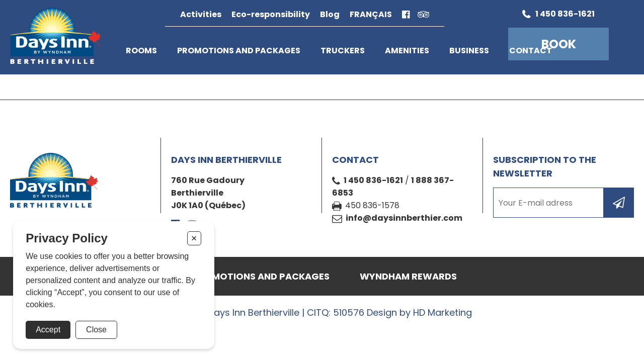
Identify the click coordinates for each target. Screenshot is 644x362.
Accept (48, 330)
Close (96, 330)
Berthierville (197, 193)
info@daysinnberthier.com (404, 218)
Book (559, 44)
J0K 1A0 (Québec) (208, 205)
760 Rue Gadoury (208, 180)
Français (371, 14)
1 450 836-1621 (373, 180)
